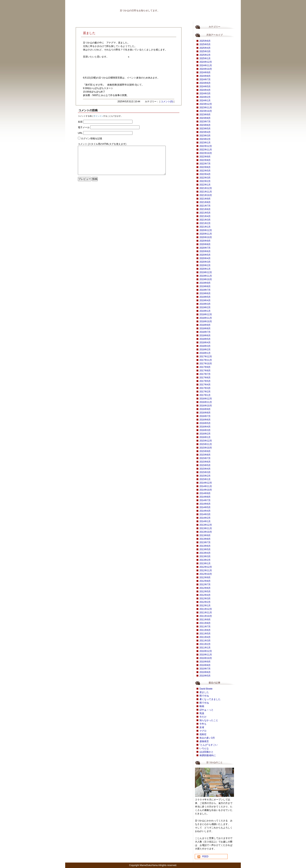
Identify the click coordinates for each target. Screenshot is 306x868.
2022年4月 (205, 174)
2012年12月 (206, 567)
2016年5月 (205, 423)
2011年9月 (205, 620)
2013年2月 (205, 560)
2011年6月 (205, 630)
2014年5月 (205, 507)
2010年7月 (205, 669)
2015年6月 (205, 462)
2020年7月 (205, 248)
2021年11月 (206, 192)
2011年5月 (205, 634)
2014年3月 (205, 514)
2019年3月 (205, 304)
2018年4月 (205, 343)
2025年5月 (205, 44)
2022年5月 (205, 171)
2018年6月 (205, 336)
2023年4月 (205, 132)
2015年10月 (206, 448)
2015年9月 (205, 451)
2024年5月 (205, 87)
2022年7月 (205, 164)
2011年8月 (205, 623)
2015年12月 (206, 441)
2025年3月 (205, 51)
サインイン (98, 116)
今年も (203, 724)
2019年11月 (206, 276)
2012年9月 (205, 577)
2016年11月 (206, 402)
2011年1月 (205, 648)
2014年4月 (205, 511)
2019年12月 (206, 272)
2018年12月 (206, 314)
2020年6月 (205, 251)
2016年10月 (206, 406)
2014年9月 (205, 493)
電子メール (84, 127)
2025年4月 (205, 48)
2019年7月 (205, 290)
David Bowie (206, 689)
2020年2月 (205, 265)
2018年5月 (205, 339)
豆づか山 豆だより (88, 9)
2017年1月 (205, 395)
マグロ (203, 731)
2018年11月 (206, 318)
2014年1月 (205, 521)
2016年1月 (205, 437)
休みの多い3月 (207, 738)
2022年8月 (205, 160)
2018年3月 (205, 346)
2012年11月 (206, 570)
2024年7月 (205, 79)
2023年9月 (205, 115)
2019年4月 (205, 300)
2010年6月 (205, 672)
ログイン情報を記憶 (92, 139)
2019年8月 (205, 286)
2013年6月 (205, 546)
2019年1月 (205, 311)
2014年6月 (205, 504)
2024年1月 (205, 101)
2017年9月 (205, 367)
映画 (202, 706)
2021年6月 (205, 209)
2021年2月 (205, 223)
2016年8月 (205, 413)
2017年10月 (206, 364)
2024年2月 (205, 97)
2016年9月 (205, 409)
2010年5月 (205, 676)
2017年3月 (205, 388)
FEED (205, 857)
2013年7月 (205, 542)
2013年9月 (205, 535)
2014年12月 (206, 483)
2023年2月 (205, 139)
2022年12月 (206, 146)
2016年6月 (205, 420)
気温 (202, 713)
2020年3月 (205, 262)
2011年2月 (205, 644)
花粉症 (203, 734)
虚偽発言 (204, 741)
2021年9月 (205, 199)
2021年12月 (206, 188)
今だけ (203, 717)
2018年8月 (205, 328)
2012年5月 (205, 592)
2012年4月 (205, 595)
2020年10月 (206, 237)
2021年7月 (205, 206)
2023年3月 (205, 136)
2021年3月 (205, 220)
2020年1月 (205, 269)
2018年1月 (205, 353)
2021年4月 (205, 216)
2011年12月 (206, 609)
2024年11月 (206, 65)
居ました (204, 692)
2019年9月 (205, 283)
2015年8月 (205, 455)
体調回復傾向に (208, 755)
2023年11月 (206, 108)
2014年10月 (206, 490)
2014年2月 (205, 518)
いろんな (204, 748)
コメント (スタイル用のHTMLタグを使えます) (102, 144)
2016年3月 (205, 430)
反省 (202, 727)
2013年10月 (206, 532)
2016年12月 (206, 399)
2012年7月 (205, 585)
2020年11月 (206, 234)
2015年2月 (205, 476)
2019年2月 (205, 307)
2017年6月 (205, 378)
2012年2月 (205, 602)
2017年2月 (205, 392)
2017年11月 (206, 360)
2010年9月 (205, 662)
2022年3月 (205, 178)
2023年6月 (205, 125)
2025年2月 (205, 55)
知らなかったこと (209, 720)
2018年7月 (205, 332)
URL (80, 133)
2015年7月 (205, 458)
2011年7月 (205, 627)
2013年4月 (205, 553)
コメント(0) (167, 102)
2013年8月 (205, 539)
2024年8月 (205, 76)
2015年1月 (205, 479)
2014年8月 (205, 497)
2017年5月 (205, 381)
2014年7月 (205, 500)
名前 (80, 122)
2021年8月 (205, 202)
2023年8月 (205, 118)
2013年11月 (206, 528)
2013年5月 (205, 549)
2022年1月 (205, 185)
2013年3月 (205, 556)
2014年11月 (206, 486)
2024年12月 (206, 62)
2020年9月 (205, 241)
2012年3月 (205, 599)
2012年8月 (205, 581)
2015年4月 (205, 469)
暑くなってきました (210, 699)
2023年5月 (205, 129)
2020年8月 (205, 244)
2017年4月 (205, 385)
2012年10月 (206, 574)
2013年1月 (205, 563)
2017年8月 (205, 371)
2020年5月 (205, 255)
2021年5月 (205, 213)
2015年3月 (205, 472)
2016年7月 (205, 416)
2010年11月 (206, 655)
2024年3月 (205, 94)
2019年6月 (205, 293)
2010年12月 (206, 651)
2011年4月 (205, 637)
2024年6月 (205, 83)
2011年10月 (206, 616)
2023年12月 (206, 104)
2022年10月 (206, 153)
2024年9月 (205, 72)
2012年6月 (205, 588)
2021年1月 (205, 227)
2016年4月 (205, 427)
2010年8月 (205, 665)
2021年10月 (206, 195)
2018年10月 (206, 321)
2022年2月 (205, 181)
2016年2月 (205, 434)
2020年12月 (206, 230)
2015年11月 (206, 444)
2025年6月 (205, 41)
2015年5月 (205, 465)
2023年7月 (205, 122)
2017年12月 (206, 357)
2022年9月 (205, 157)
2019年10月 (206, 279)
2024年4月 (205, 90)
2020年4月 (205, 258)
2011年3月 (205, 641)
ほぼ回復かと (206, 752)
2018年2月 (205, 350)
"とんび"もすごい (209, 745)
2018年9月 (205, 325)
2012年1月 (205, 606)
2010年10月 (206, 658)
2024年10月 (206, 69)
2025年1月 (205, 58)
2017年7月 (205, 374)
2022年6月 (205, 167)
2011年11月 (206, 613)
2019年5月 (205, 297)
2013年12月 (206, 525)
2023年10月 (206, 111)
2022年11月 (206, 150)
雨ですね (204, 696)
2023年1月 (205, 143)
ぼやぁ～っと (206, 710)
